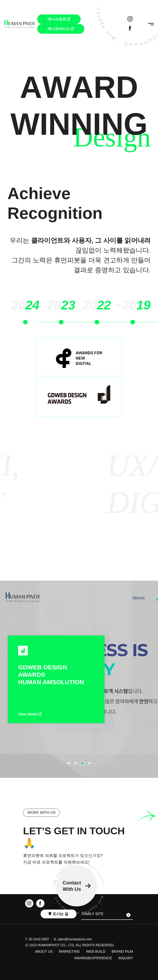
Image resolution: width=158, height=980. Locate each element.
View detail (30, 714)
